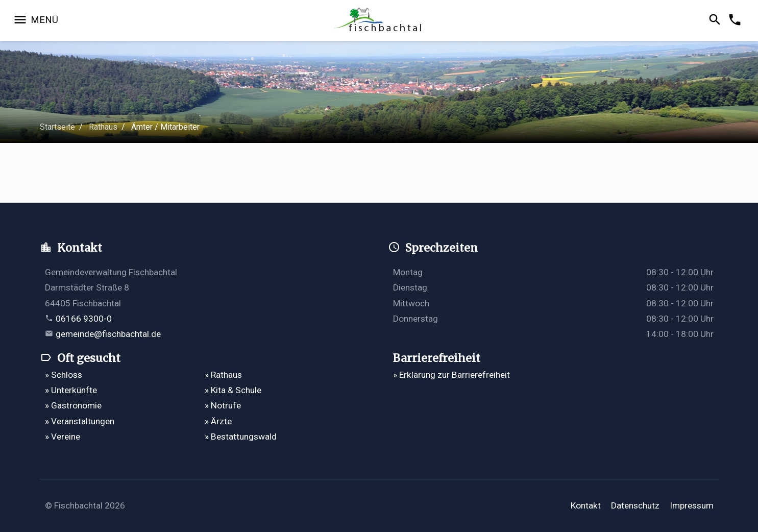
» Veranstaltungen (80, 421)
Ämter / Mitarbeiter (165, 127)
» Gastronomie (73, 405)
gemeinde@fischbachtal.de (108, 334)
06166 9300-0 (84, 319)
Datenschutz (635, 505)
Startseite (57, 127)
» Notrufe (223, 405)
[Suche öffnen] (716, 20)
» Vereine (63, 437)
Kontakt (586, 505)
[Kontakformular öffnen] (736, 20)
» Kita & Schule (233, 390)
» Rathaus (223, 375)
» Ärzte (218, 421)
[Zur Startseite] (379, 21)
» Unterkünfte (71, 390)
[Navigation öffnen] (35, 20)
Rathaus (103, 127)
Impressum (692, 505)
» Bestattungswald (241, 437)
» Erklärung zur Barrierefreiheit (451, 375)
